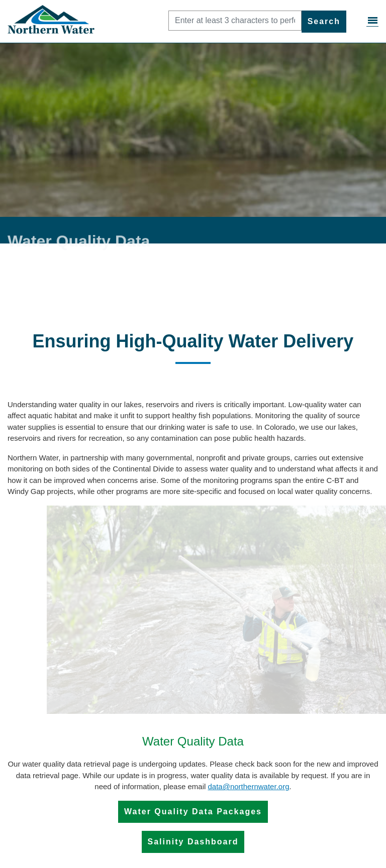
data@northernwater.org (248, 786)
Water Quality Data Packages (193, 812)
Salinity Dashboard (193, 842)
